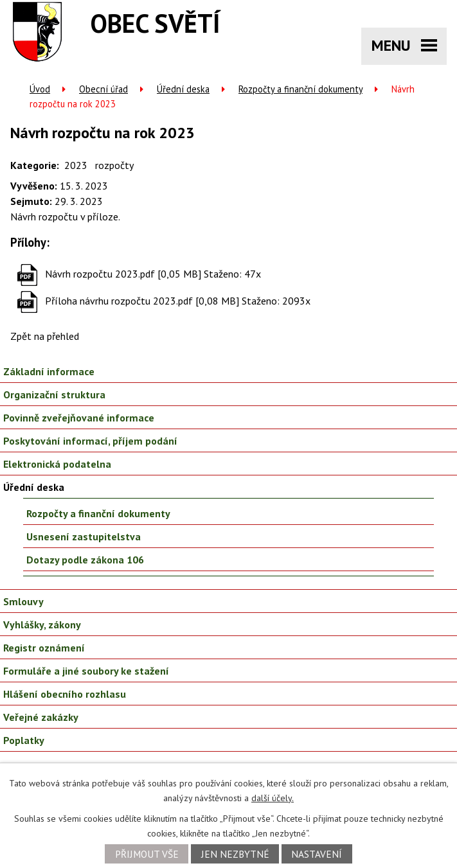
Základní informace (49, 371)
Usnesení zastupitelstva (84, 536)
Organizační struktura (54, 394)
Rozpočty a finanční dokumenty (300, 89)
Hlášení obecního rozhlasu (65, 694)
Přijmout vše (147, 854)
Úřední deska (183, 89)
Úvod (40, 89)
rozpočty (114, 165)
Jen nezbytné (235, 854)
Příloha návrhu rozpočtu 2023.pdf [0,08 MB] (142, 301)
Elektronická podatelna (57, 464)
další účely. (273, 798)
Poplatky (24, 740)
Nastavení (317, 854)
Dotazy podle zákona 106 (85, 560)
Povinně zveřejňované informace (79, 418)
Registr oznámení (44, 648)
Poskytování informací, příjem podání (90, 441)
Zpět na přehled (45, 336)
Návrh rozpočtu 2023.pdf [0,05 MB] (123, 274)
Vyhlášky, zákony (42, 624)
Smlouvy (23, 601)
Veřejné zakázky (41, 717)
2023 (76, 165)
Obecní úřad (103, 89)
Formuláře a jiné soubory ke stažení (86, 671)
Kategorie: (35, 165)
